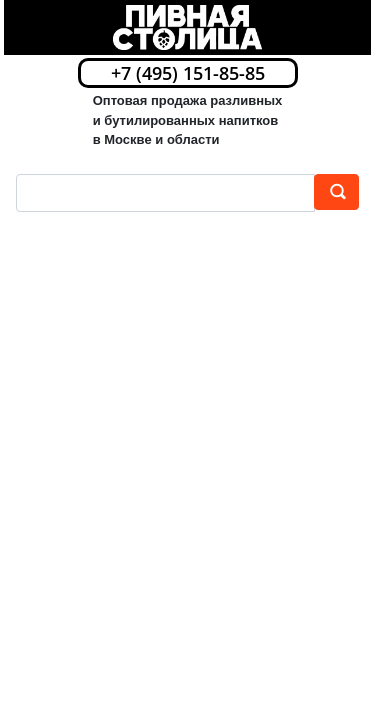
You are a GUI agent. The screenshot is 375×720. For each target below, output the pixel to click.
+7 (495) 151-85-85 (188, 73)
